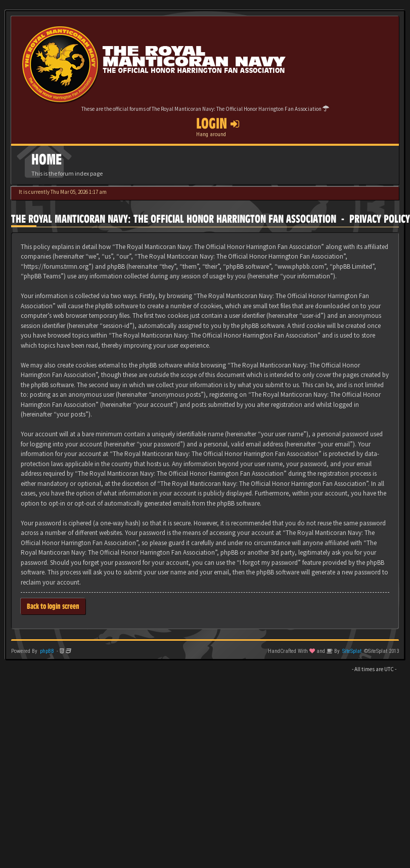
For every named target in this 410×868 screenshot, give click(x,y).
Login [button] (218, 123)
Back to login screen (53, 606)
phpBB (47, 651)
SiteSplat (352, 651)
